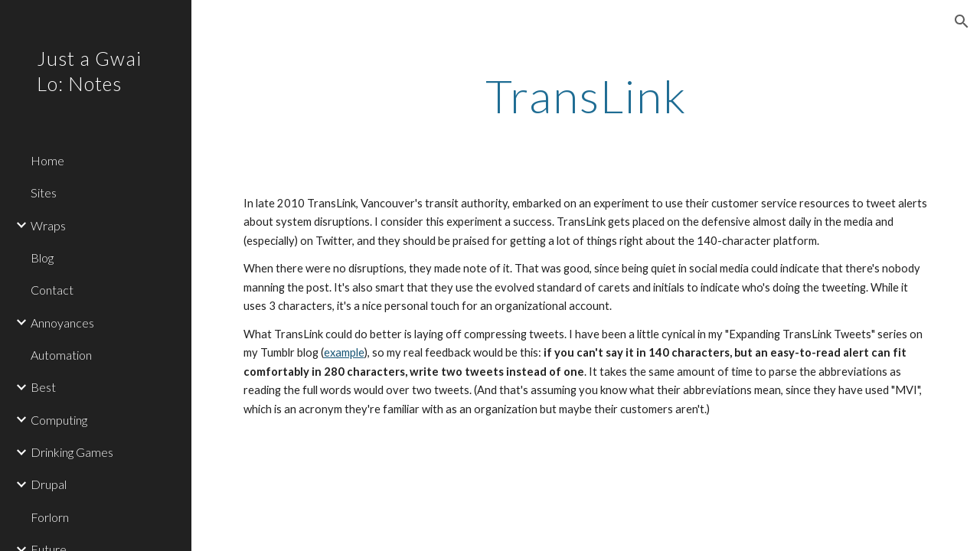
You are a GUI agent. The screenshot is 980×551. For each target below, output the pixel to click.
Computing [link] (59, 420)
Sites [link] (44, 192)
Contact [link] (52, 290)
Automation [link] (61, 355)
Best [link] (43, 387)
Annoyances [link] (62, 323)
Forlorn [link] (50, 517)
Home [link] (47, 160)
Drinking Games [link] (72, 452)
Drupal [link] (49, 484)
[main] (586, 96)
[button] (962, 21)
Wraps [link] (48, 225)
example (344, 352)
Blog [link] (42, 258)
